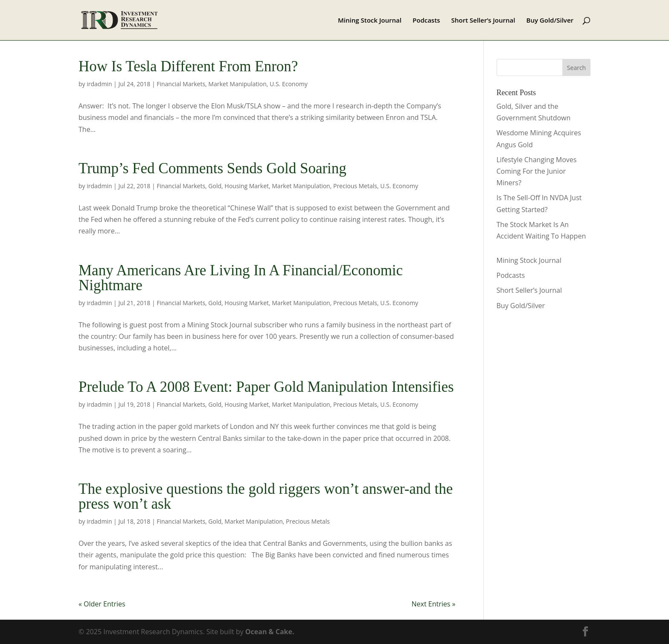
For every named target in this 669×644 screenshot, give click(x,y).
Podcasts (426, 21)
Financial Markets (181, 84)
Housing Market (247, 186)
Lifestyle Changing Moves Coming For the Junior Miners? (537, 171)
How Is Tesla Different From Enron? (188, 66)
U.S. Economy (289, 84)
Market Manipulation (237, 84)
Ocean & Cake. (270, 632)
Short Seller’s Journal (483, 21)
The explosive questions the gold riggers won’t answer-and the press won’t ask (266, 496)
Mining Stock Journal (370, 21)
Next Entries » (434, 604)
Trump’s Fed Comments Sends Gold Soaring (212, 168)
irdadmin (99, 84)
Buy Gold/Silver (550, 21)
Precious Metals (355, 186)
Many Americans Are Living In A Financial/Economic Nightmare (241, 278)
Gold (215, 186)
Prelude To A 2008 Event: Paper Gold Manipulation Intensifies (266, 387)
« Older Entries (102, 604)
